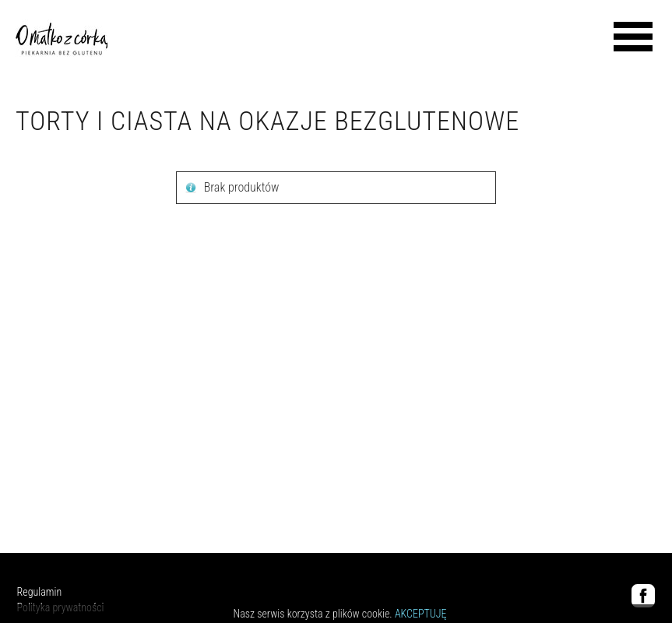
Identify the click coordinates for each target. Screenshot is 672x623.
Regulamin (40, 592)
